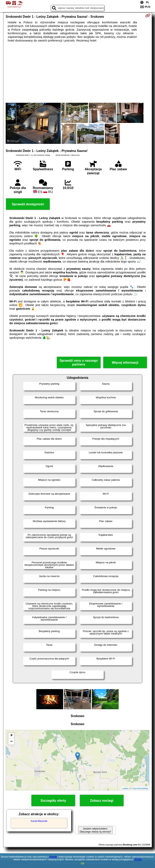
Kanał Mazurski (39, 821)
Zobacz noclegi (102, 801)
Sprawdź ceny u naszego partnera (79, 362)
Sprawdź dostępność (28, 204)
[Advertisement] (77, 73)
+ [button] (11, 736)
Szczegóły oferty (53, 801)
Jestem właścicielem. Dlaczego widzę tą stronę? (95, 830)
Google (53, 857)
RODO (138, 860)
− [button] (11, 742)
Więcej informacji (125, 363)
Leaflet (125, 788)
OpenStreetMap (140, 788)
